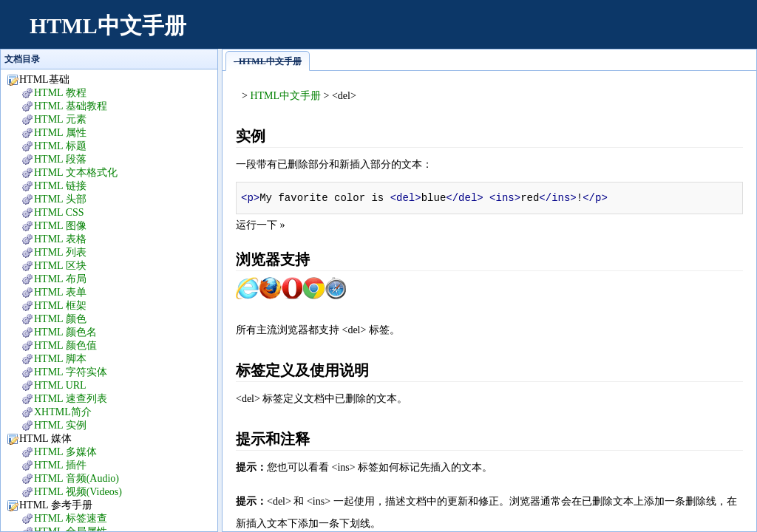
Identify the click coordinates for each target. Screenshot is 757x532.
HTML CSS (59, 212)
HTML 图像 (60, 226)
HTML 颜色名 (65, 332)
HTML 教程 (60, 93)
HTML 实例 (60, 425)
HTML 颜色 (60, 319)
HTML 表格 (60, 239)
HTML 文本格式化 (76, 173)
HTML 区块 (60, 266)
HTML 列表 (60, 252)
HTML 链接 (60, 186)
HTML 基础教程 (71, 106)
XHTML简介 (63, 412)
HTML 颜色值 (65, 345)
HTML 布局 (60, 279)
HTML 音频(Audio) (77, 478)
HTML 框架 (60, 306)
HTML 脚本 (60, 359)
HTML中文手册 (108, 25)
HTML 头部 (60, 199)
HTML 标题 (60, 146)
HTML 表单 (60, 292)
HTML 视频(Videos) (78, 492)
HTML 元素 (60, 119)
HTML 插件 (60, 465)
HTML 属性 (60, 133)
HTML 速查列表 (71, 399)
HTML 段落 (60, 159)
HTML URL (60, 385)
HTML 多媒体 (65, 452)
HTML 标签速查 (71, 518)
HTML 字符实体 (71, 372)
